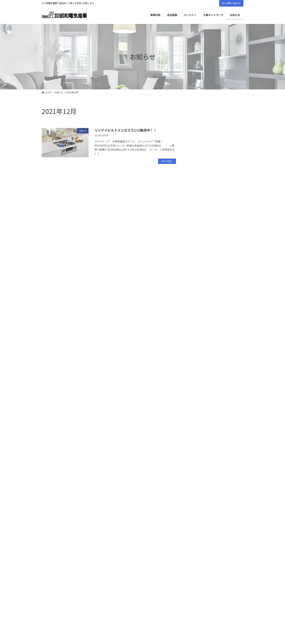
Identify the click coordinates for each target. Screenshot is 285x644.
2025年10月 (198, 258)
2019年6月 (197, 451)
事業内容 (79, 555)
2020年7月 (197, 426)
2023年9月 (197, 359)
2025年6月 (197, 267)
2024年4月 (197, 325)
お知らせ (196, 506)
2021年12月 (198, 400)
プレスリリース (200, 498)
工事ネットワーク (136, 555)
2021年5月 (197, 409)
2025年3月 (197, 283)
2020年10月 (198, 417)
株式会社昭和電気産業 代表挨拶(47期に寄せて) (224, 136)
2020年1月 (197, 434)
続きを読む (167, 161)
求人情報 (196, 489)
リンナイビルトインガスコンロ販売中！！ (126, 130)
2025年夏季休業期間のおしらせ (223, 217)
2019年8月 (197, 442)
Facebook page (212, 583)
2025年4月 (197, 275)
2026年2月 (197, 250)
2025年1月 (197, 300)
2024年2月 (197, 334)
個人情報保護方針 (173, 555)
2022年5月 (197, 392)
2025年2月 (197, 292)
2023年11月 (198, 350)
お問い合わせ (231, 3)
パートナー (105, 555)
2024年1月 (197, 342)
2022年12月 (198, 384)
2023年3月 (197, 375)
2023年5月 (197, 367)
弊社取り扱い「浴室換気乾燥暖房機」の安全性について (224, 198)
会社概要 (56, 555)
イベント (196, 515)
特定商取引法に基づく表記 (216, 555)
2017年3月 (197, 459)
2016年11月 (198, 467)
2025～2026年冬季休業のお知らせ (224, 157)
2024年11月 (198, 317)
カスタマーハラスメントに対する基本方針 (224, 177)
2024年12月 (198, 309)
